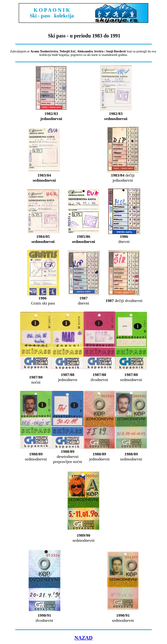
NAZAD (84, 638)
